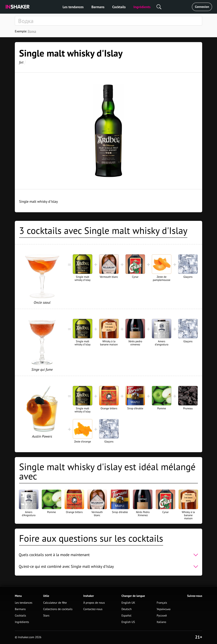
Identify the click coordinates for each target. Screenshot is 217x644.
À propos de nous (94, 603)
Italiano (161, 622)
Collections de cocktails (58, 609)
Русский (162, 616)
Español (127, 616)
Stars (46, 616)
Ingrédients (142, 7)
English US (128, 622)
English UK (128, 603)
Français (162, 603)
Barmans (98, 7)
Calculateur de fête (55, 603)
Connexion (202, 7)
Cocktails (119, 7)
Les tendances (73, 7)
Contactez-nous (93, 609)
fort (21, 62)
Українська (164, 609)
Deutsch (127, 609)
